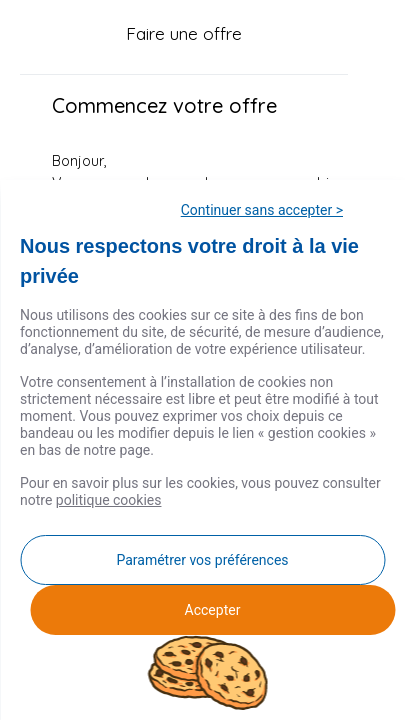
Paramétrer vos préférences (202, 560)
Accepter (213, 610)
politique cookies (109, 500)
